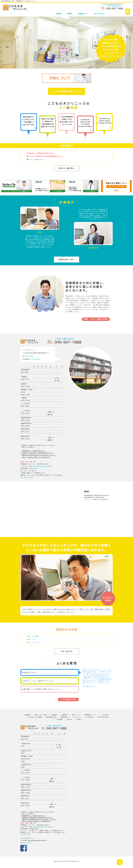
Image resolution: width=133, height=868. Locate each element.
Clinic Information (99, 14)
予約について (76, 715)
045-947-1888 (29, 356)
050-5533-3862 (36, 359)
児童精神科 (93, 248)
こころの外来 (104, 715)
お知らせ (69, 719)
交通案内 (27, 715)
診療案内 (70, 14)
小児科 (40, 232)
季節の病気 (64, 717)
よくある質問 (89, 717)
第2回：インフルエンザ (34, 643)
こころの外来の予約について (67, 91)
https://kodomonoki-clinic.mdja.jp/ (43, 466)
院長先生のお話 (51, 717)
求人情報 (59, 719)
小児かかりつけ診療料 (35, 717)
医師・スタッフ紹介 (41, 715)
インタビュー (76, 717)
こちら (27, 471)
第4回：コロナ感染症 (33, 636)
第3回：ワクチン (32, 639)
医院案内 (59, 14)
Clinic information (103, 717)
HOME (79, 719)
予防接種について (83, 14)
